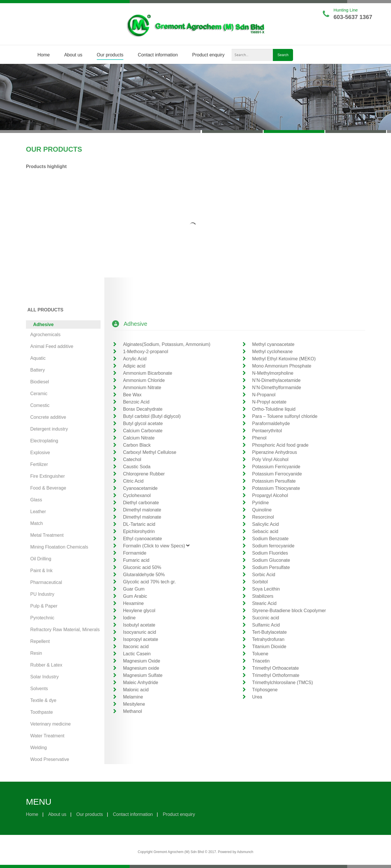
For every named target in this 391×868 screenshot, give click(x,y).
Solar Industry (45, 677)
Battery (38, 370)
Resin (36, 653)
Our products (110, 55)
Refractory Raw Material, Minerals (65, 630)
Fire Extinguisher (48, 476)
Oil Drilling (41, 559)
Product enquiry (208, 55)
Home (44, 55)
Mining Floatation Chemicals (59, 547)
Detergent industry (49, 429)
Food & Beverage (48, 488)
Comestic (40, 405)
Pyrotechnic (42, 618)
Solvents (39, 689)
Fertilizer (39, 464)
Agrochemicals (45, 335)
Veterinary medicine (51, 724)
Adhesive (43, 324)
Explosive (40, 453)
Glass (36, 500)
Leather (38, 512)
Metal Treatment (47, 535)
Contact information (158, 55)
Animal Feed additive (52, 346)
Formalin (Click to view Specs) (154, 546)
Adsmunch (245, 852)
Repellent (40, 641)
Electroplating (44, 441)
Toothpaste (41, 712)
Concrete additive (48, 417)
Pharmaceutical (46, 582)
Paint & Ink (41, 571)
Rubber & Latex (46, 665)
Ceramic (39, 394)
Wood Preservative (50, 759)
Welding (39, 748)
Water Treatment (47, 736)
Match (37, 523)
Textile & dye (43, 700)
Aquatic (38, 358)
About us (73, 55)
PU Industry (42, 594)
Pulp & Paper (44, 606)
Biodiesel (40, 382)
